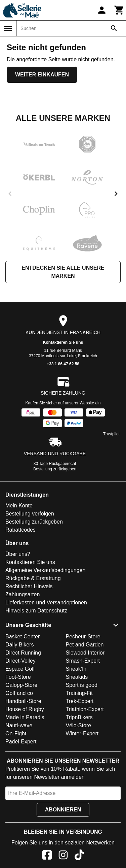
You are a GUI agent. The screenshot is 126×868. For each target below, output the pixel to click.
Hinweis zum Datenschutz (36, 611)
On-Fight (16, 733)
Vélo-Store (79, 725)
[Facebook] (47, 856)
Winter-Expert (82, 733)
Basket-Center (23, 637)
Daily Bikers (19, 645)
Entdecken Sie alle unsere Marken (63, 272)
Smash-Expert (83, 661)
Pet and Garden (85, 645)
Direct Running (23, 653)
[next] (116, 194)
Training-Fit (79, 693)
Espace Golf (20, 669)
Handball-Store (23, 701)
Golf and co (19, 693)
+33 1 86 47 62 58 (63, 364)
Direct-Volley (20, 661)
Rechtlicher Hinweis (29, 586)
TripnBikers (79, 717)
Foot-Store (18, 677)
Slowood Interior (85, 653)
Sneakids (77, 677)
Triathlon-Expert (85, 709)
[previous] (10, 194)
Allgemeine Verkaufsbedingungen (45, 570)
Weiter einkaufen (42, 75)
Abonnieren (63, 810)
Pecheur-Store (83, 637)
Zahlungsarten (23, 594)
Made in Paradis (25, 717)
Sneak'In (76, 669)
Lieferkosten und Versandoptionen (46, 603)
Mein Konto (19, 506)
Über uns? (18, 554)
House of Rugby (25, 709)
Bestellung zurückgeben (55, 469)
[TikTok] (79, 856)
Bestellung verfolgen (30, 514)
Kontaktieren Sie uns (63, 342)
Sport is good (82, 685)
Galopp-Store (21, 685)
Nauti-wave (19, 725)
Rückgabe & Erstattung (33, 578)
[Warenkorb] (119, 10)
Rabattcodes (20, 530)
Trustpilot (111, 434)
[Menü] (8, 29)
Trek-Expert (80, 701)
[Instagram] (63, 856)
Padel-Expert (21, 742)
